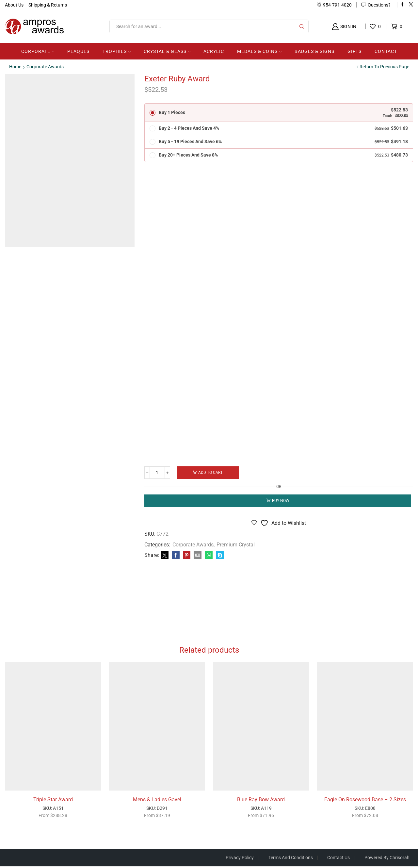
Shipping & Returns (48, 5)
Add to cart (211, 473)
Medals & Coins (259, 51)
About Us (14, 5)
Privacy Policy (239, 859)
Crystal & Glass (167, 51)
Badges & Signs (314, 51)
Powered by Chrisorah (387, 859)
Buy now (281, 501)
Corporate (38, 51)
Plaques (78, 51)
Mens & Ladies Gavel (157, 801)
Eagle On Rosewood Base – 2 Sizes (365, 801)
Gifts (354, 51)
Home (15, 67)
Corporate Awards (45, 67)
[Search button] (302, 26)
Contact (386, 51)
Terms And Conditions (290, 859)
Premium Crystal (236, 545)
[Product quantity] (158, 473)
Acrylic (214, 51)
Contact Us (338, 859)
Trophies (117, 51)
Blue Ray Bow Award (261, 801)
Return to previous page (384, 67)
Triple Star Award (53, 801)
